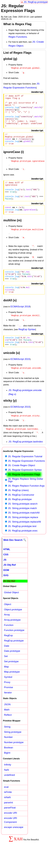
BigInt (7, 769)
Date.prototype (12, 667)
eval (6, 803)
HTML (7, 565)
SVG (6, 591)
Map (6, 683)
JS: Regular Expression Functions (26, 477)
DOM (6, 586)
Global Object (11, 608)
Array (7, 631)
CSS (6, 571)
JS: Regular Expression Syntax (25, 486)
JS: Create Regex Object (21, 481)
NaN (6, 786)
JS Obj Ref (10, 581)
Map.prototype (12, 688)
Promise (8, 703)
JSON (7, 720)
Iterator (8, 709)
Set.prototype (11, 677)
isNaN (7, 813)
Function (9, 641)
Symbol (8, 693)
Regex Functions (18, 37)
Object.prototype (13, 626)
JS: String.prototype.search (23, 520)
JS (5, 576)
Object (7, 620)
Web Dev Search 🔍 (15, 556)
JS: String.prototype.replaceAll (24, 538)
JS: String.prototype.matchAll (24, 529)
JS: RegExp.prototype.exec (23, 547)
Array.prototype (12, 636)
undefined (9, 791)
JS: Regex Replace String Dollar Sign (25, 496)
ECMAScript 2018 (20, 323)
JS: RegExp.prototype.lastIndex (26, 458)
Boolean (8, 764)
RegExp (8, 651)
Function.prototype (14, 646)
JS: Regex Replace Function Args (26, 502)
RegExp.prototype (14, 657)
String (7, 743)
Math (7, 726)
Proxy (7, 698)
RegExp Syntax (27, 345)
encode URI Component (10, 836)
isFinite (8, 808)
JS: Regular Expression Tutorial (25, 472)
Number (8, 753)
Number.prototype (14, 758)
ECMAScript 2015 (20, 377)
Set (6, 672)
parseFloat (10, 824)
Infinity (7, 781)
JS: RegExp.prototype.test (22, 542)
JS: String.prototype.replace (23, 533)
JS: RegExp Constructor (21, 511)
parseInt (8, 819)
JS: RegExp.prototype (36, 2)
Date (7, 662)
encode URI (10, 829)
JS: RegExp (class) (18, 506)
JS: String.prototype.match (22, 524)
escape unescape (14, 843)
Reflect (8, 731)
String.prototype (13, 748)
